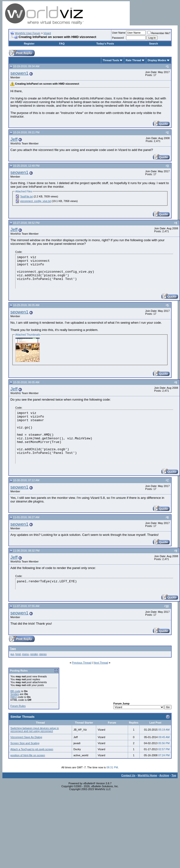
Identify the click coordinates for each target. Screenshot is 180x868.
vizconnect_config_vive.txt (36, 201)
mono (25, 654)
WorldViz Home (147, 775)
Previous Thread (82, 663)
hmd (18, 654)
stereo (43, 654)
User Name (119, 33)
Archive (164, 775)
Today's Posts (105, 44)
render (34, 654)
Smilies (15, 694)
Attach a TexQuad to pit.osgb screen (32, 749)
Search (154, 44)
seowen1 (19, 73)
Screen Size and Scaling (25, 743)
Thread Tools (111, 60)
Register (29, 44)
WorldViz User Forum (28, 33)
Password (118, 38)
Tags (13, 649)
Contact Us (128, 775)
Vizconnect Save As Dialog (26, 737)
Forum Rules (18, 706)
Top (174, 775)
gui (12, 654)
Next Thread (101, 663)
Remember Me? (159, 33)
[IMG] (14, 697)
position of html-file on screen (28, 755)
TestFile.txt (26, 196)
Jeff (14, 139)
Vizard (47, 33)
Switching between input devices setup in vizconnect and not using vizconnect (35, 730)
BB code (15, 691)
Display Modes (157, 60)
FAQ (62, 44)
